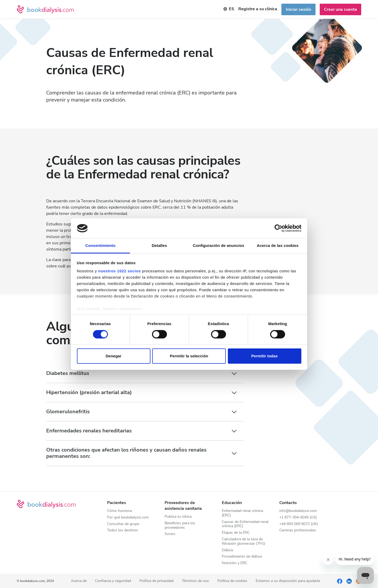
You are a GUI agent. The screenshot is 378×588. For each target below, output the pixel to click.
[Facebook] (340, 581)
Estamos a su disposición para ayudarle (288, 581)
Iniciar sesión (298, 9)
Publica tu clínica (178, 517)
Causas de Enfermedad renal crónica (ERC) (245, 524)
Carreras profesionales (298, 530)
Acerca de (79, 581)
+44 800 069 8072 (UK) (299, 524)
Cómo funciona (119, 511)
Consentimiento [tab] (100, 245)
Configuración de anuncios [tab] (218, 245)
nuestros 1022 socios (120, 271)
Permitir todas (264, 356)
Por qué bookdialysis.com (128, 518)
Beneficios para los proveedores (180, 526)
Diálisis (228, 550)
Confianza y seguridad (113, 581)
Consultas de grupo (123, 524)
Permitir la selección (189, 356)
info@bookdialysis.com (298, 511)
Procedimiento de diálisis (242, 557)
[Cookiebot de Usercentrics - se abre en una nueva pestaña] (278, 228)
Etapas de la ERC (236, 533)
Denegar (113, 356)
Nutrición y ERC (235, 563)
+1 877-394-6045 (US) (298, 518)
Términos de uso (195, 581)
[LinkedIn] (349, 581)
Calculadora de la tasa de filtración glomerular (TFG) (243, 542)
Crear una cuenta (340, 9)
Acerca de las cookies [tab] (278, 245)
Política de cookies (232, 581)
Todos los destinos (123, 530)
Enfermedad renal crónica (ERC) (242, 513)
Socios (170, 534)
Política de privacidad (156, 581)
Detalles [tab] (159, 245)
